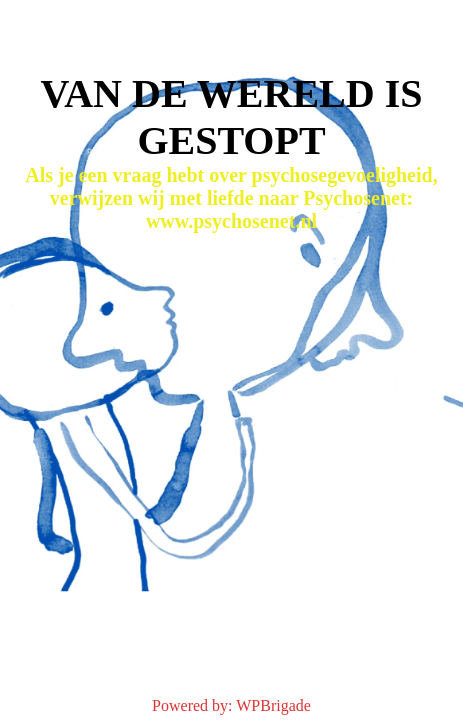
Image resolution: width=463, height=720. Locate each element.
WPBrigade (273, 705)
